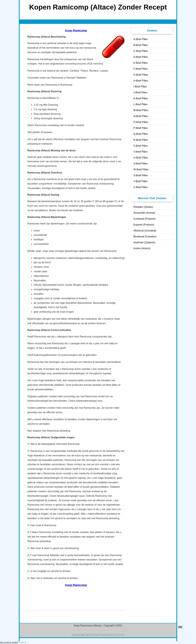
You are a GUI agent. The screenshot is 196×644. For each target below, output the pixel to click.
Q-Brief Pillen (141, 134)
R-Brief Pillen (141, 140)
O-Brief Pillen (141, 122)
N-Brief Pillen (141, 116)
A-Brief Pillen (141, 39)
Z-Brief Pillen (141, 187)
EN (90, 635)
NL (112, 635)
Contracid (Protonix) (144, 219)
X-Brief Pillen (141, 175)
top (180, 627)
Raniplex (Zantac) (143, 207)
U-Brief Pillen (141, 158)
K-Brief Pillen (141, 98)
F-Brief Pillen (141, 69)
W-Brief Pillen (141, 169)
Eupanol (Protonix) (144, 225)
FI (95, 635)
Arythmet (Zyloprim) (144, 242)
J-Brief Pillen (140, 93)
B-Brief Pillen (141, 45)
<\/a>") (22, 643)
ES (85, 635)
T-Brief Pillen (140, 152)
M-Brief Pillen (141, 110)
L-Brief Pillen (140, 104)
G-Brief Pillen (141, 75)
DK (79, 635)
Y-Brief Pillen (140, 181)
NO (106, 635)
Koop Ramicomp (76, 31)
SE (123, 635)
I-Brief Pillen (140, 87)
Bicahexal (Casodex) (145, 237)
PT (117, 635)
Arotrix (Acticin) (142, 248)
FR (100, 635)
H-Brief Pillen (141, 81)
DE (73, 635)
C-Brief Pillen (141, 51)
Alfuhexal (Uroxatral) (145, 231)
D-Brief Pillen (141, 57)
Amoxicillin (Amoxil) (144, 213)
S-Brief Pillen (141, 146)
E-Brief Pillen (141, 63)
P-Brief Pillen (141, 128)
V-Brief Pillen (141, 164)
